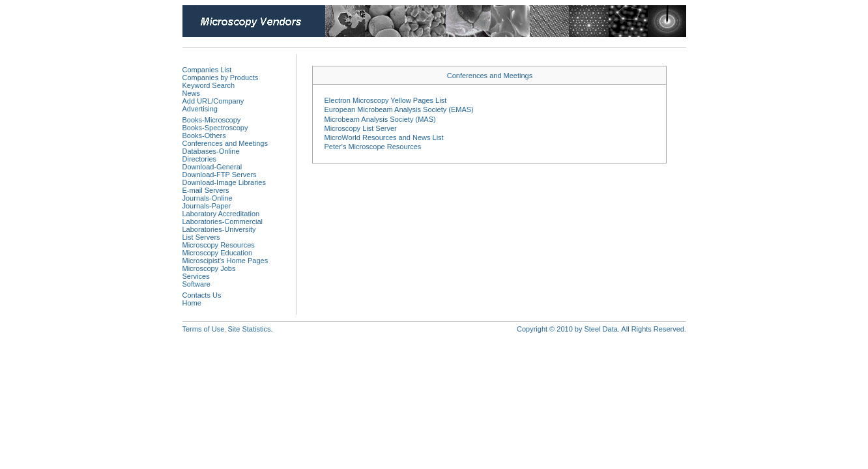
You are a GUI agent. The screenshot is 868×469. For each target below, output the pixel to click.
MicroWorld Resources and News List (383, 137)
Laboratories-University (219, 229)
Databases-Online (211, 151)
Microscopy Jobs (209, 268)
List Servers (201, 237)
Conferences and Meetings (225, 143)
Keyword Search (209, 85)
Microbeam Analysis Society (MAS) (380, 119)
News (192, 93)
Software (196, 284)
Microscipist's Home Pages (225, 261)
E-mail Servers (206, 190)
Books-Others (204, 135)
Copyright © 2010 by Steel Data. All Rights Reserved (600, 329)
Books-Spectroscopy (215, 128)
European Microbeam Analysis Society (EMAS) (398, 109)
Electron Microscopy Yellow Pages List (385, 100)
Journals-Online (208, 198)
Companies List (207, 70)
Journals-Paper (207, 206)
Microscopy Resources (219, 245)
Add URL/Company (213, 101)
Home (192, 303)
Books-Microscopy (212, 120)
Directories (200, 159)
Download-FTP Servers (220, 175)
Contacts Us (202, 295)
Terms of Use (204, 329)
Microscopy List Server (360, 128)
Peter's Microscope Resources (372, 147)
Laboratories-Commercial (223, 221)
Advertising (200, 109)
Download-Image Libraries (224, 182)
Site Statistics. (250, 329)
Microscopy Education (218, 253)
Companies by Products (221, 78)
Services (196, 276)
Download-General (212, 167)
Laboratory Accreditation (221, 214)
